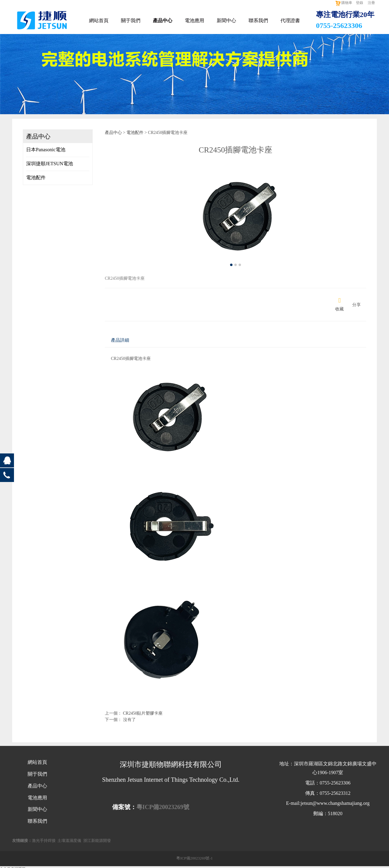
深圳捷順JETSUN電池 (50, 164)
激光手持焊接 (44, 841)
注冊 (371, 3)
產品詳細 (120, 340)
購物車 (344, 3)
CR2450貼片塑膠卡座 (143, 713)
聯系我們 (258, 21)
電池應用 (194, 21)
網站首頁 (99, 21)
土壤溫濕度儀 (69, 841)
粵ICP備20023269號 (163, 807)
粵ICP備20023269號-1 (194, 858)
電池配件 (36, 178)
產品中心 (163, 21)
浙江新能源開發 (97, 841)
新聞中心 (226, 21)
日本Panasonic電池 (46, 150)
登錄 (360, 3)
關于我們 (131, 21)
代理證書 (290, 21)
